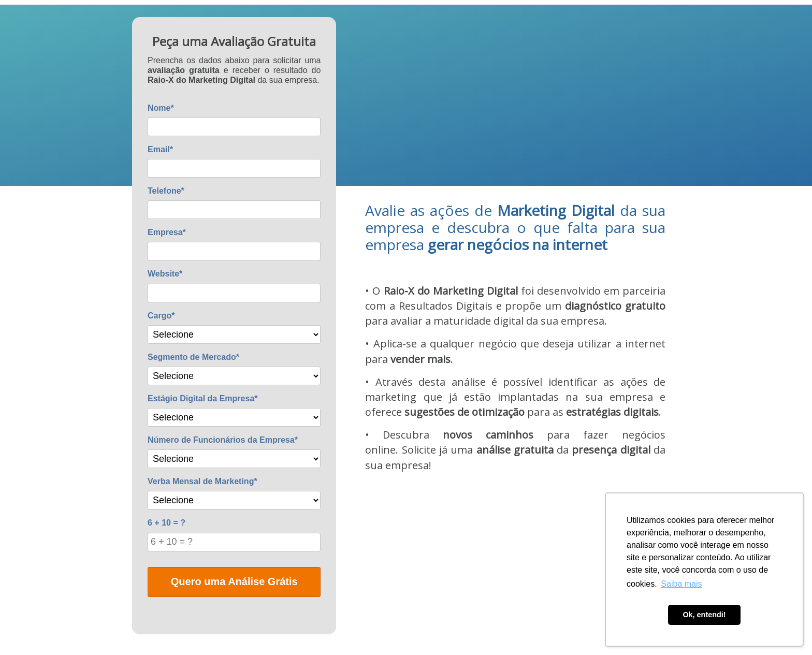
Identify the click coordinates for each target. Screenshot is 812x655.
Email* (160, 149)
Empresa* (167, 232)
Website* (165, 274)
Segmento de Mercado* (193, 357)
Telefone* (166, 191)
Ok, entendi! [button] (704, 615)
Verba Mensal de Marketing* (202, 481)
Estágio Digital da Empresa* (203, 398)
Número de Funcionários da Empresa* (223, 440)
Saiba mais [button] (681, 584)
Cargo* (161, 316)
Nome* (161, 108)
